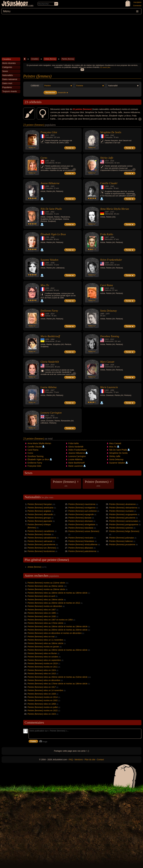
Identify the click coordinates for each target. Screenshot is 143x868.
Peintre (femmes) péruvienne (122, 518)
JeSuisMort (15, 4)
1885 (102, 314)
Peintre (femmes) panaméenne (41, 544)
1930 (47, 212)
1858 (47, 339)
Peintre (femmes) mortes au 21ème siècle (46, 583)
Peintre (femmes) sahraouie (40, 541)
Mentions (79, 760)
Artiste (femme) (50, 59)
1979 (107, 314)
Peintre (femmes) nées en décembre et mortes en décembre (55, 633)
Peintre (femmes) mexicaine (81, 538)
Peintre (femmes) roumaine (122, 511)
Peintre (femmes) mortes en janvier (43, 647)
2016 (52, 161)
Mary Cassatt (107, 362)
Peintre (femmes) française (40, 504)
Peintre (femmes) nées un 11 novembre (45, 640)
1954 (112, 237)
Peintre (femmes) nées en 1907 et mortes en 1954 (50, 620)
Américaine (109, 163)
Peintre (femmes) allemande (40, 514)
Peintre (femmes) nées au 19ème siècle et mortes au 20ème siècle (58, 650)
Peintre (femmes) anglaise (39, 511)
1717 (112, 212)
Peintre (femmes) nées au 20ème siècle (45, 586)
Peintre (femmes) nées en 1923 (42, 714)
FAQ (71, 760)
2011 (112, 263)
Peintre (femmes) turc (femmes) (42, 548)
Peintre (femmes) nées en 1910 (42, 674)
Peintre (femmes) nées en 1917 (42, 687)
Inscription (137, 2)
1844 (107, 365)
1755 (47, 237)
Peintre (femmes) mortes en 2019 (43, 663)
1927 (52, 390)
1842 (52, 237)
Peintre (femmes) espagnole (81, 514)
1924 (47, 365)
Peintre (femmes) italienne (121, 541)
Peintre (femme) (68, 59)
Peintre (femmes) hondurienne (41, 551)
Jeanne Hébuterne (50, 183)
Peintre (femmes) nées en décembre (44, 680)
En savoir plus (105, 67)
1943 (112, 186)
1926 (112, 365)
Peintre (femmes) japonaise (40, 521)
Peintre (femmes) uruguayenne (123, 514)
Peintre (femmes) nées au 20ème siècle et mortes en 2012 (54, 603)
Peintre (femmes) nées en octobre (43, 657)
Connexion (137, 6)
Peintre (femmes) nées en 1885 (42, 613)
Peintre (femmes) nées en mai (41, 637)
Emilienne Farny (49, 311)
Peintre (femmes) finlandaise (81, 541)
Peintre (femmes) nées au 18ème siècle (45, 643)
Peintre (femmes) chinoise (39, 534)
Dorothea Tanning (110, 336)
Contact (100, 760)
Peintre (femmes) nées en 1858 (42, 704)
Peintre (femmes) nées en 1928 (42, 694)
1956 (47, 288)
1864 (107, 135)
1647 (107, 212)
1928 (107, 263)
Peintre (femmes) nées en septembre (44, 660)
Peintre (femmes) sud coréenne (82, 511)
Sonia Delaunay (108, 311)
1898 (47, 186)
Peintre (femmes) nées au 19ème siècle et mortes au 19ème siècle (58, 626)
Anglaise (48, 418)
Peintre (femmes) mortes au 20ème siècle (46, 589)
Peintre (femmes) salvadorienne (42, 538)
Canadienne (50, 163)
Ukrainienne (50, 341)
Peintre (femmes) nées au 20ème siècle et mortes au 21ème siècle (58, 677)
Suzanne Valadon (49, 260)
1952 (47, 161)
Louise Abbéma (49, 387)
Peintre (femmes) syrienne (121, 528)
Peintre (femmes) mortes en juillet (43, 707)
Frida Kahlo (107, 234)
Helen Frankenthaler (111, 260)
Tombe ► (70, 148)
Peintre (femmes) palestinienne (82, 551)
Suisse (48, 316)
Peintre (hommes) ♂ (98, 483)
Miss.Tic (45, 285)
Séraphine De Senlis (111, 132)
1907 (107, 237)
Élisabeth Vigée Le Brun (53, 234)
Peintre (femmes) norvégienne (82, 508)
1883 (107, 390)
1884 (52, 339)
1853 (47, 390)
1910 (107, 339)
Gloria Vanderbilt (50, 362)
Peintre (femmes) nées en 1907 (42, 610)
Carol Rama (107, 285)
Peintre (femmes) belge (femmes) (124, 531)
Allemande (109, 214)
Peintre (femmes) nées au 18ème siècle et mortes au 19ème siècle (58, 593)
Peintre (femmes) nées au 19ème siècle (45, 600)
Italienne (108, 290)
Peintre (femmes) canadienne (41, 531)
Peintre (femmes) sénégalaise (82, 524)
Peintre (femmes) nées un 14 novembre (45, 690)
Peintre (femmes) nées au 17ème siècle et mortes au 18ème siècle (58, 684)
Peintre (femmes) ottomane (81, 521)
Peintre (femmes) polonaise (122, 538)
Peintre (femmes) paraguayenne (124, 524)
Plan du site (90, 760)
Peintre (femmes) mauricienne (82, 504)
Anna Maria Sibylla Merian (115, 209)
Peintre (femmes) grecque (39, 518)
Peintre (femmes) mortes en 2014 (43, 697)
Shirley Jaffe (107, 158)
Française (49, 137)
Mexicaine (109, 239)
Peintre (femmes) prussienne (122, 544)
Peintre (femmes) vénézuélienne (83, 544)
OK (82, 70)
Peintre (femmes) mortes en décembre (45, 606)
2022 (52, 288)
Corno (44, 158)
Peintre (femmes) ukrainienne (123, 504)
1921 (47, 135)
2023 (52, 135)
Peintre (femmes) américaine (41, 508)
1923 (107, 161)
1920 (52, 186)
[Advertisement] (71, 36)
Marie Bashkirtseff (50, 336)
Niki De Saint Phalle (51, 209)
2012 (112, 339)
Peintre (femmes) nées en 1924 (42, 670)
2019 (52, 365)
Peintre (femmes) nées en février (42, 653)
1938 (52, 263)
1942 (112, 135)
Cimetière (35, 59)
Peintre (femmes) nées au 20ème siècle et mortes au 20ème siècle (58, 630)
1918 (107, 288)
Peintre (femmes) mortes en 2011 (43, 667)
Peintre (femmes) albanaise (81, 548)
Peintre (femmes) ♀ (66, 483)
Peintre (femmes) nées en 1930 (42, 616)
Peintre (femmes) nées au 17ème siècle (45, 623)
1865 (47, 263)
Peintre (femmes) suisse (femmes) (84, 531)
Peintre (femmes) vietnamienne (123, 508)
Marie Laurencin (109, 387)
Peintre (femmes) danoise (80, 518)
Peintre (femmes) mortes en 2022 (43, 710)
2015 (112, 288)
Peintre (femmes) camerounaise (124, 521)
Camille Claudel (109, 183)
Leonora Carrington (51, 413)
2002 (52, 212)
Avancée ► (63, 92)
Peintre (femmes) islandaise (81, 528)
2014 (52, 314)
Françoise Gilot (49, 132)
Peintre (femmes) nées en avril (41, 596)
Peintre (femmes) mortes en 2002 (43, 700)
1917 (47, 416)
